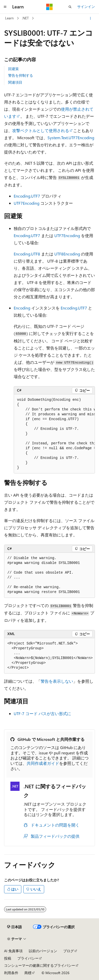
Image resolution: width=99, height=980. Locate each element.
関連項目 (15, 82)
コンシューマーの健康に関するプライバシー (40, 965)
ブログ (69, 951)
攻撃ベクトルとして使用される (41, 130)
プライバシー (28, 958)
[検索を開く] (70, 7)
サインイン (86, 7)
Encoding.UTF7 (27, 196)
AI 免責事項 (13, 951)
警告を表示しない (57, 681)
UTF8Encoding (67, 254)
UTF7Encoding (27, 203)
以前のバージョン (43, 951)
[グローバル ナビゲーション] (5, 7)
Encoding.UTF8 (27, 254)
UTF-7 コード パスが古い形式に (42, 713)
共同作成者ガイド (43, 763)
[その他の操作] (90, 18)
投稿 (8, 958)
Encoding (22, 308)
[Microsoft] (49, 7)
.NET (25, 18)
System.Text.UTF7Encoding (71, 138)
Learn (9, 18)
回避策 (13, 69)
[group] (54, 434)
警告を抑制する (21, 75)
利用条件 (11, 973)
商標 (28, 973)
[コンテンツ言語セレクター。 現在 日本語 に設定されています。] (14, 927)
